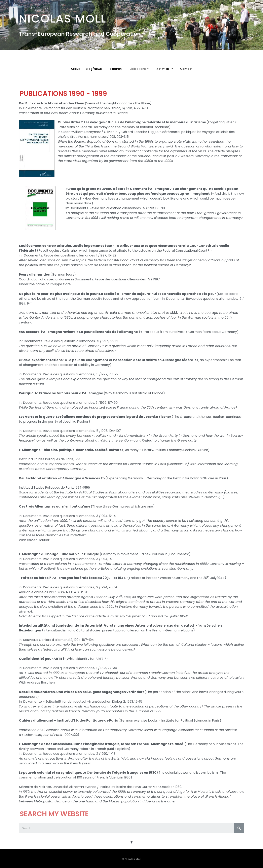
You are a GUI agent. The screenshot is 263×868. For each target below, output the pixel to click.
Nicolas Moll (63, 17)
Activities (166, 69)
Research (113, 69)
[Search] (239, 828)
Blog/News (92, 69)
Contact (189, 69)
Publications (138, 69)
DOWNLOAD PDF (72, 592)
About (73, 69)
